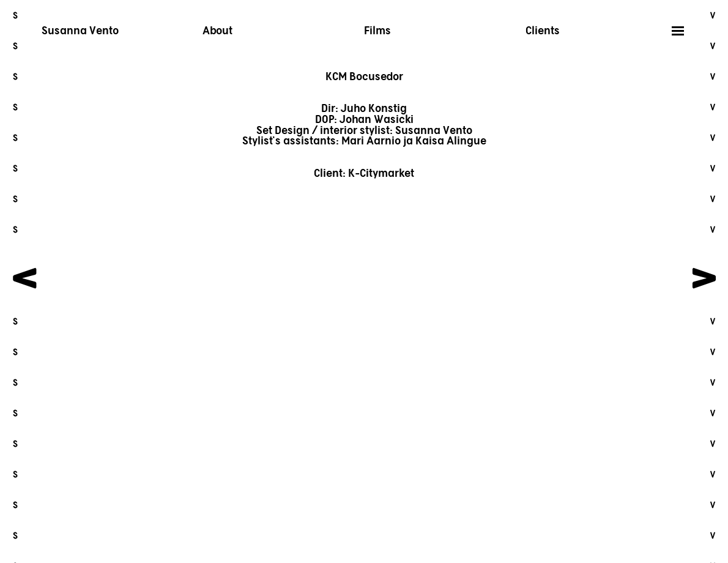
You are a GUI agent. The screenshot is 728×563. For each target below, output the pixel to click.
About (217, 31)
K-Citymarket (381, 174)
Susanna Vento (80, 31)
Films (377, 31)
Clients (543, 31)
